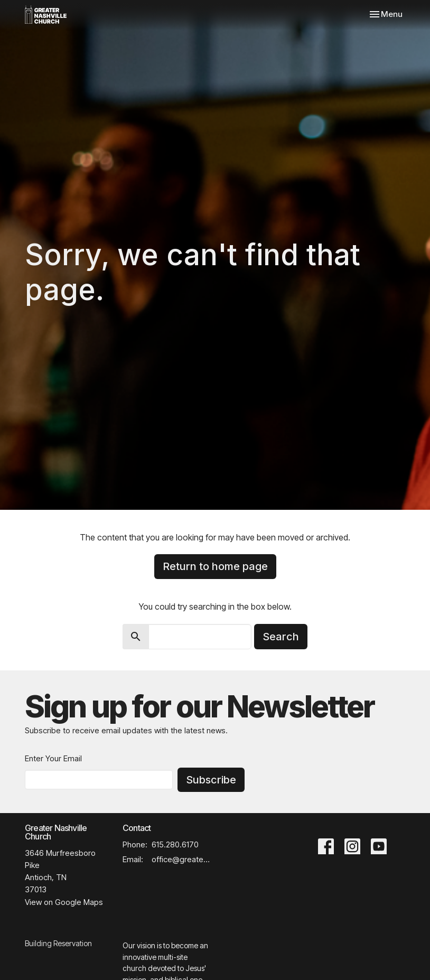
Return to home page (215, 566)
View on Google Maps (64, 902)
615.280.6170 (175, 844)
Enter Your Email (53, 758)
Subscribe (211, 780)
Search (281, 637)
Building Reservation (58, 943)
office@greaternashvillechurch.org (181, 859)
